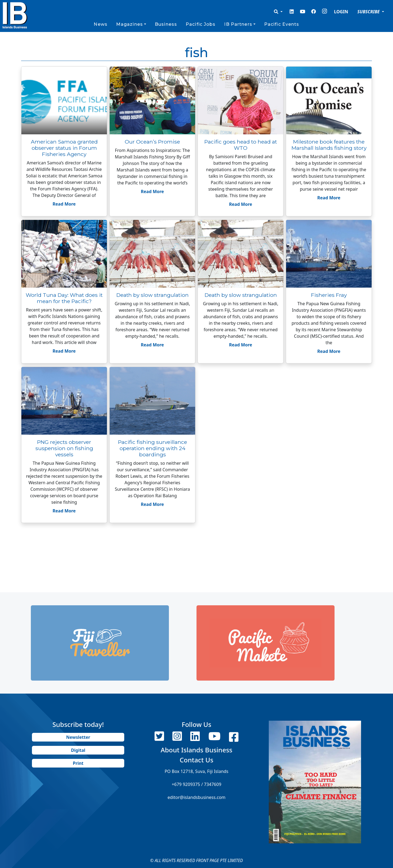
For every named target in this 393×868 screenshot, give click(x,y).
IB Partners (238, 24)
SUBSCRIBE (369, 12)
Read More (64, 204)
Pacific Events (282, 24)
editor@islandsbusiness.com (196, 797)
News (100, 24)
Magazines (130, 24)
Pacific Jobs (201, 24)
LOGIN (341, 12)
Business (166, 24)
